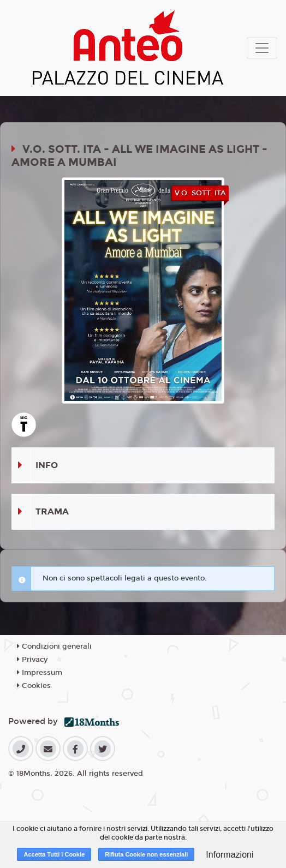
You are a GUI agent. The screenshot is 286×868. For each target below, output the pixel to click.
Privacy (32, 660)
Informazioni (230, 855)
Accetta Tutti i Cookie (54, 854)
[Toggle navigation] (262, 48)
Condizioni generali (54, 646)
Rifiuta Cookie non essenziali (146, 854)
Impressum (40, 673)
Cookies (34, 686)
